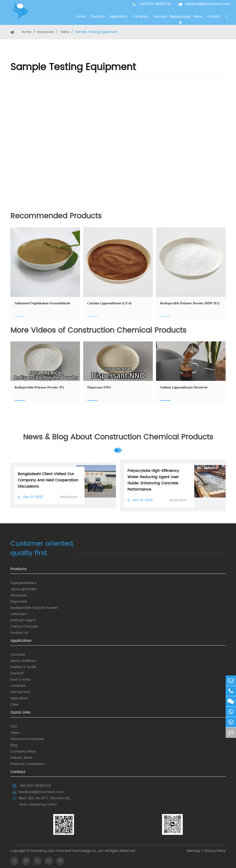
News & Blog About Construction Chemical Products (118, 438)
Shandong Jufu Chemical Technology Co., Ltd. (67, 851)
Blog (14, 745)
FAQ (14, 727)
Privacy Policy (215, 851)
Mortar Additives (23, 661)
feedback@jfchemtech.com (207, 4)
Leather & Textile (23, 667)
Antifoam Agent (23, 620)
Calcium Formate (24, 627)
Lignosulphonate (24, 589)
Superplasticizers (24, 583)
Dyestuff (17, 673)
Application (21, 641)
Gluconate (19, 595)
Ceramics (18, 686)
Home (27, 32)
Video (65, 32)
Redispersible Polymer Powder (34, 608)
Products (18, 569)
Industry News (21, 758)
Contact (18, 772)
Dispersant (19, 602)
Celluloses (18, 614)
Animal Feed (20, 692)
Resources (46, 32)
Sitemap (193, 851)
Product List (19, 633)
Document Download (27, 739)
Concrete (18, 655)
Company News (23, 752)
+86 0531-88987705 (155, 4)
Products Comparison (28, 764)
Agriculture (19, 698)
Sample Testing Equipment (96, 32)
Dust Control (20, 680)
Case (15, 705)
